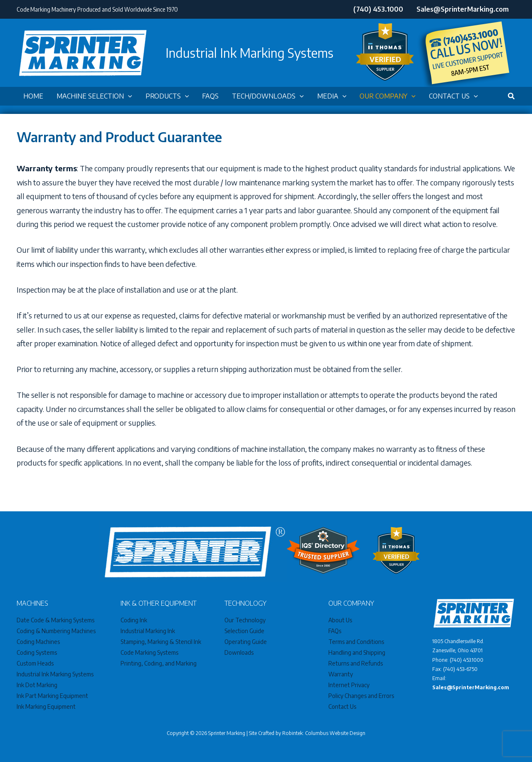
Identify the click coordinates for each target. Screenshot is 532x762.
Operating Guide (246, 642)
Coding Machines (38, 642)
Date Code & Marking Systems (55, 620)
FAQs (335, 631)
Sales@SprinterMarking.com (471, 687)
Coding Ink (134, 620)
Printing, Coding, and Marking (159, 663)
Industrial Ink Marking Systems (55, 674)
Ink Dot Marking (37, 685)
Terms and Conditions (356, 642)
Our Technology (245, 620)
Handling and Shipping (357, 652)
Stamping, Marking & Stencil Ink (161, 642)
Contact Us (342, 707)
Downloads (239, 652)
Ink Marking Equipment (46, 707)
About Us (340, 620)
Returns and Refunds (356, 663)
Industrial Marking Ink (148, 631)
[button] (128, 96)
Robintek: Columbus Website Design (324, 733)
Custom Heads (35, 663)
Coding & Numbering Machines (56, 631)
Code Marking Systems (149, 652)
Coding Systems (37, 652)
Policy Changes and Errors (361, 696)
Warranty (341, 674)
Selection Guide (245, 631)
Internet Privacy (349, 685)
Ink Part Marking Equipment (52, 696)
